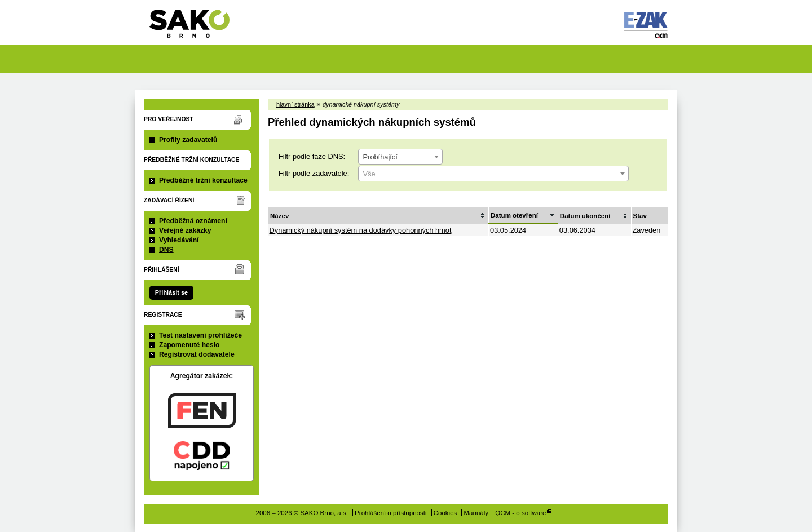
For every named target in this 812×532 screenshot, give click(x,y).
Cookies (445, 513)
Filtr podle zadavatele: (314, 173)
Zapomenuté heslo (189, 345)
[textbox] (493, 174)
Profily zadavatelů (188, 140)
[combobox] (400, 157)
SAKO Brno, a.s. (197, 27)
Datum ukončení (585, 216)
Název (279, 216)
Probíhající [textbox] (380, 157)
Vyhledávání (179, 240)
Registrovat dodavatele (197, 354)
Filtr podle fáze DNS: (312, 156)
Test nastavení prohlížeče (200, 335)
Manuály (476, 513)
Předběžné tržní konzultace (203, 180)
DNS (166, 250)
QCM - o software (520, 513)
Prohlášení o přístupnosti (390, 513)
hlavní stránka (295, 104)
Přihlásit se (171, 292)
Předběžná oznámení (193, 221)
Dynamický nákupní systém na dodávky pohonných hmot (361, 230)
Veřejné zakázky (185, 230)
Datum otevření (514, 215)
